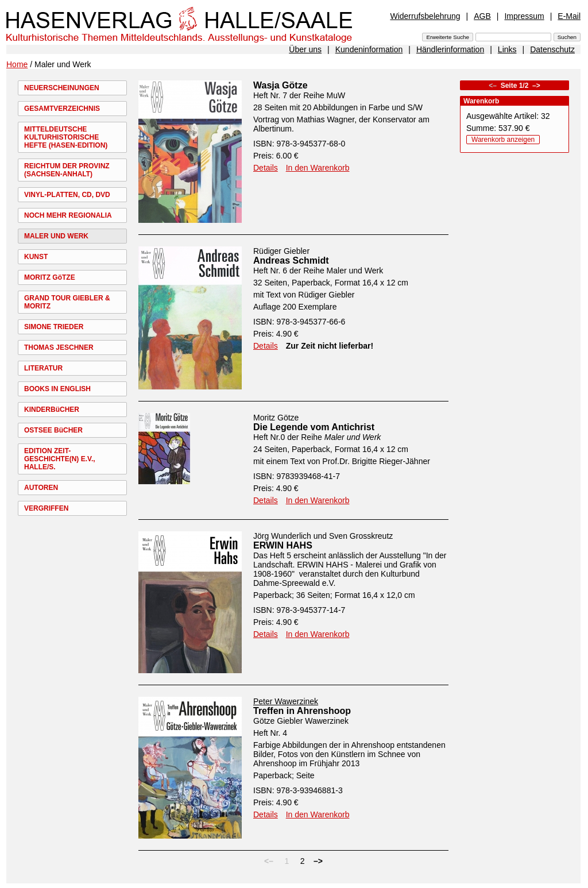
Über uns (305, 49)
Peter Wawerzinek (286, 701)
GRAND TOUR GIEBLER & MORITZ (67, 302)
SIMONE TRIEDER (54, 327)
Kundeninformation (369, 49)
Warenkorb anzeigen (503, 140)
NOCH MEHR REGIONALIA (68, 215)
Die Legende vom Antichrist (314, 427)
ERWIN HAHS (283, 545)
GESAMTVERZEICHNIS (62, 109)
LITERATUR (43, 368)
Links (507, 49)
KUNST (36, 257)
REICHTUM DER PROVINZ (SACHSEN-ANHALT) (67, 170)
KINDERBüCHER (52, 410)
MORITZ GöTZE (50, 277)
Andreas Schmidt (291, 260)
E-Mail (569, 16)
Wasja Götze (281, 85)
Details (266, 168)
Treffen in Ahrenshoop (302, 711)
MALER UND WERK (56, 236)
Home (17, 64)
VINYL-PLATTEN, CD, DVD (67, 195)
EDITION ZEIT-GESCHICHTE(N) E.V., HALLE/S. (60, 459)
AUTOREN (41, 488)
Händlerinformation (450, 49)
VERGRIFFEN (46, 508)
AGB (482, 16)
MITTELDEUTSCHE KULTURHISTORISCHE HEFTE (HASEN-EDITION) (66, 137)
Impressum (524, 16)
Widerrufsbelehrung (425, 16)
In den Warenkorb (318, 168)
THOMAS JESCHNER (59, 348)
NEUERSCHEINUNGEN (62, 88)
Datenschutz (552, 49)
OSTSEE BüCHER (53, 430)
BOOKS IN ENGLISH (57, 389)
